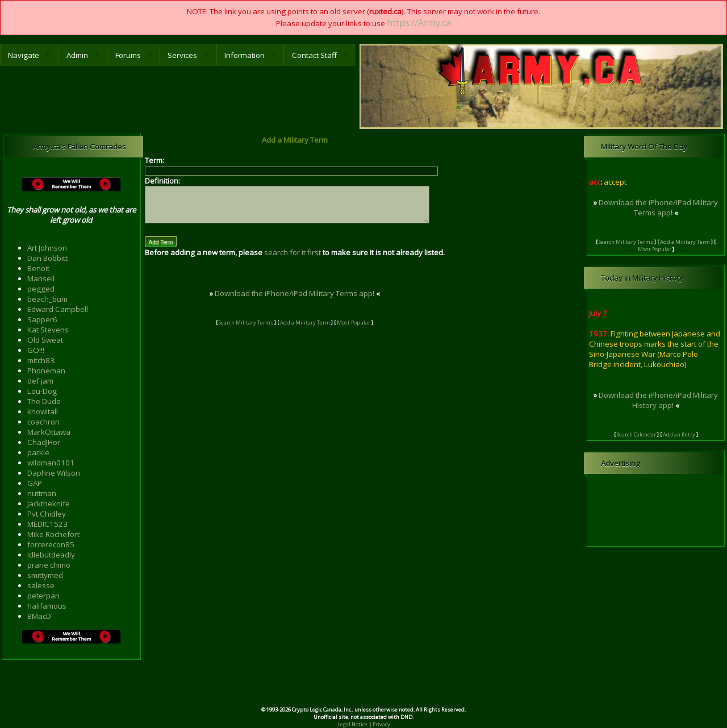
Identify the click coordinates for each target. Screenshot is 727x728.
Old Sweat (45, 340)
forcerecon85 (51, 544)
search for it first (293, 259)
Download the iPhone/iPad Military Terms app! (304, 300)
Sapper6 (42, 319)
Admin (77, 55)
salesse (41, 585)
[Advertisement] (363, 687)
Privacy (381, 724)
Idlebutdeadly (51, 555)
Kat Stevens (48, 330)
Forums (128, 55)
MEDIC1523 (47, 524)
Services (182, 55)
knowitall (43, 411)
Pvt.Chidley (47, 514)
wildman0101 (51, 463)
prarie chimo (49, 565)
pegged (41, 289)
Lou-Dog (42, 391)
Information (245, 55)
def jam (40, 381)
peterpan (43, 596)
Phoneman (46, 371)
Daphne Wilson (54, 473)
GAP (35, 483)
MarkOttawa (49, 432)
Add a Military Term (315, 329)
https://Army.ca (419, 23)
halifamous (47, 606)
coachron (43, 422)
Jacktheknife (49, 504)
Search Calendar (636, 434)
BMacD (39, 616)
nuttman (42, 493)
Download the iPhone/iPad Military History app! (658, 400)
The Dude (44, 401)
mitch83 (41, 360)
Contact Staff (314, 55)
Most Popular (363, 329)
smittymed (45, 575)
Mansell (41, 278)
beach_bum (47, 299)
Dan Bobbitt (47, 258)
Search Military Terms (256, 329)
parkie (38, 452)
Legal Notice (352, 724)
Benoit (38, 268)
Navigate (24, 55)
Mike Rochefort (53, 534)
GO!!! (36, 350)
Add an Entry (679, 434)
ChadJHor (44, 442)
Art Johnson (47, 248)
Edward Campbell (58, 309)
